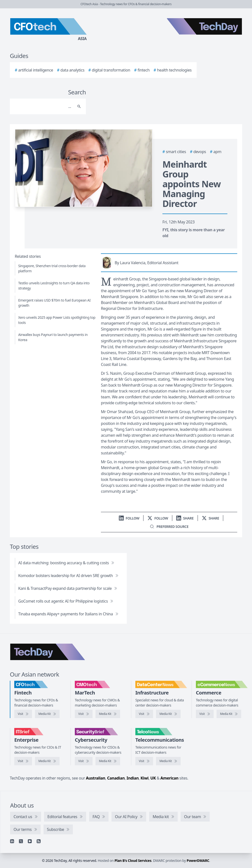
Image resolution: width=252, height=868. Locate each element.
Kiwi (144, 778)
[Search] (43, 106)
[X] (21, 841)
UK (153, 778)
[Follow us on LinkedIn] (129, 518)
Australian (95, 778)
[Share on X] (211, 518)
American (169, 778)
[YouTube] (30, 841)
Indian (133, 778)
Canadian (116, 778)
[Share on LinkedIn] (185, 518)
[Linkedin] (12, 841)
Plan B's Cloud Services (133, 861)
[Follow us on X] (158, 518)
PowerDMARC (198, 861)
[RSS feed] (39, 841)
